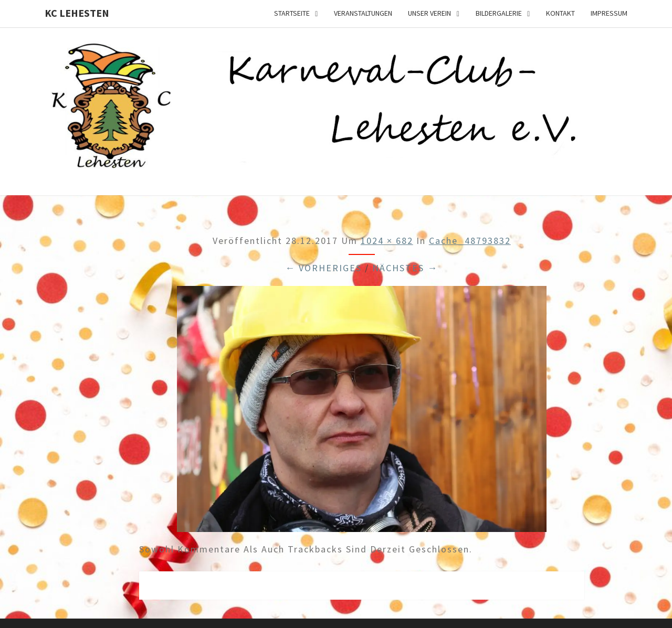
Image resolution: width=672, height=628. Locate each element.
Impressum (609, 13)
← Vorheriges (323, 268)
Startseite (292, 13)
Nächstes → (405, 268)
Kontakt (560, 13)
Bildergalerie (499, 13)
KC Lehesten (77, 13)
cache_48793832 (470, 241)
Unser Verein (429, 13)
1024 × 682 (387, 241)
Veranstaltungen (363, 13)
